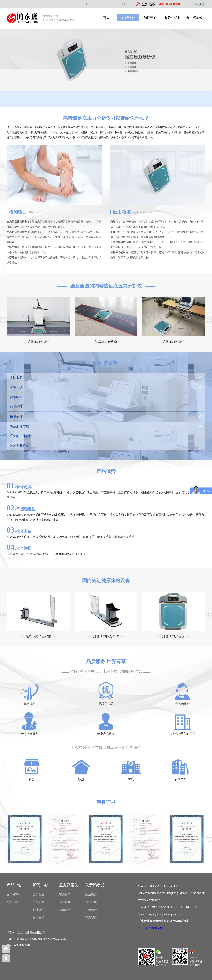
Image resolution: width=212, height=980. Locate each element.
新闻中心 (150, 17)
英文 (202, 4)
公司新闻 (39, 902)
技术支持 (39, 918)
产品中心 (128, 17)
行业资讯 (39, 910)
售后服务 (65, 902)
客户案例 (65, 895)
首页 (106, 17)
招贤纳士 (91, 910)
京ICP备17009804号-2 (151, 928)
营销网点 (65, 910)
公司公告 (39, 895)
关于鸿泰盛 (194, 17)
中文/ (195, 4)
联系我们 (91, 918)
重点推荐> (13, 895)
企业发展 (91, 902)
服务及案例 (172, 17)
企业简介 (91, 895)
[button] (209, 320)
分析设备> (13, 902)
